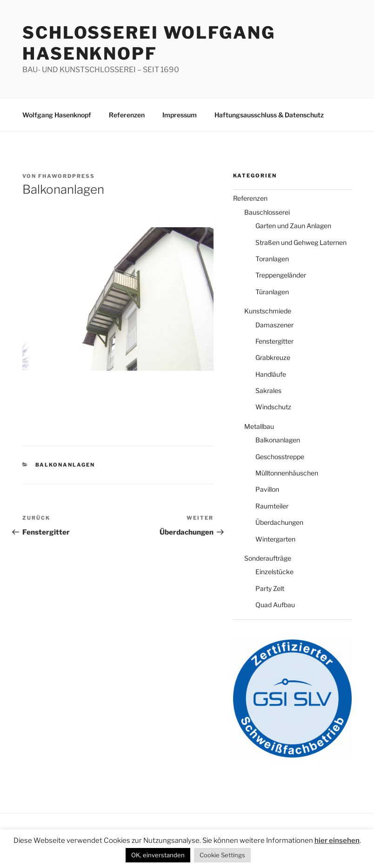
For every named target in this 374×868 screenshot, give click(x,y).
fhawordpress (67, 176)
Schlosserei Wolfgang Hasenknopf (149, 43)
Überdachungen (279, 522)
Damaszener (274, 325)
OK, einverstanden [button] (158, 855)
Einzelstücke (274, 572)
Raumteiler (272, 506)
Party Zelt (270, 588)
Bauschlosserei (267, 212)
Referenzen (127, 115)
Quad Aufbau (275, 605)
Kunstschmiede (268, 311)
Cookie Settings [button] (222, 855)
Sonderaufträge (268, 558)
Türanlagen (272, 292)
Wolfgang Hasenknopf (57, 115)
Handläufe (271, 374)
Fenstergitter (274, 341)
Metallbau (259, 426)
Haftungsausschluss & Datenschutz (269, 115)
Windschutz (273, 407)
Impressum (180, 115)
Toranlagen (272, 259)
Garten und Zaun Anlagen (293, 226)
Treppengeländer (281, 275)
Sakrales (268, 390)
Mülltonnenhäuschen (287, 473)
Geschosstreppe (280, 457)
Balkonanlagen (65, 465)
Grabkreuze (273, 357)
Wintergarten (275, 539)
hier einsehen (337, 841)
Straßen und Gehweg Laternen (301, 242)
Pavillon (267, 489)
